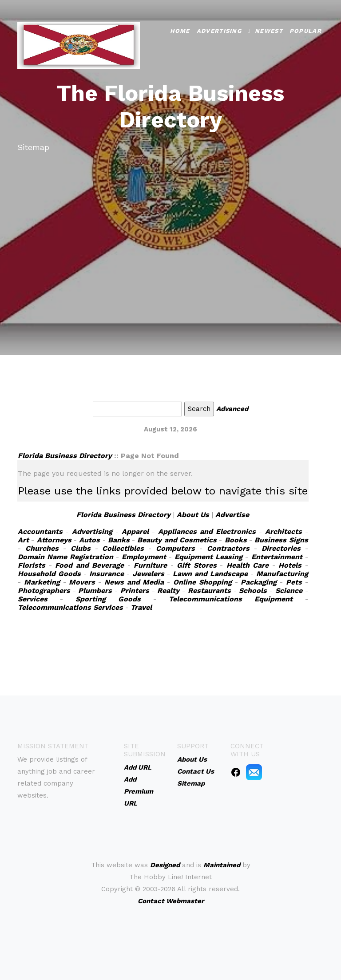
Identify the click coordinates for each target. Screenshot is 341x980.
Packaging (259, 582)
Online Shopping (202, 582)
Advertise (232, 515)
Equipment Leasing (208, 557)
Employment (144, 557)
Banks (119, 540)
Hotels (290, 565)
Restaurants (209, 591)
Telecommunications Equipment (231, 599)
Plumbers (95, 591)
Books (236, 540)
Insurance (107, 574)
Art (23, 540)
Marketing (42, 582)
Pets (294, 582)
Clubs (81, 548)
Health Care (248, 565)
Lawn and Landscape (210, 574)
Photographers (44, 591)
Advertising (219, 30)
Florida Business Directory (65, 456)
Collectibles (123, 548)
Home (180, 30)
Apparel (135, 531)
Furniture (150, 565)
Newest (269, 30)
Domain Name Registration (65, 557)
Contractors (228, 548)
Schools (253, 591)
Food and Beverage (89, 565)
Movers (82, 582)
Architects (284, 531)
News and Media (134, 582)
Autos (89, 540)
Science (289, 591)
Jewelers (148, 574)
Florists (32, 565)
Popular (305, 30)
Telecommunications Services (70, 607)
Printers (135, 591)
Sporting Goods (108, 599)
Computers (175, 548)
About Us (193, 515)
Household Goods (49, 574)
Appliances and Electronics (207, 531)
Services (33, 599)
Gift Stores (197, 565)
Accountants (40, 531)
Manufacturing (282, 574)
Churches (42, 548)
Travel (141, 607)
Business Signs (281, 540)
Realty (168, 591)
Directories (281, 548)
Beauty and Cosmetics (177, 540)
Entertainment (277, 557)
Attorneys (54, 540)
